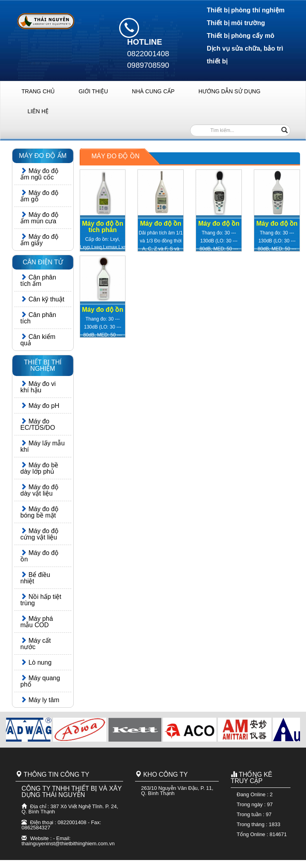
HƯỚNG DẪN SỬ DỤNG (229, 91)
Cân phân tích (38, 318)
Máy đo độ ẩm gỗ (39, 196)
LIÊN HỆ (38, 111)
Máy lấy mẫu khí (42, 446)
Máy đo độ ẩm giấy (39, 240)
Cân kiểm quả (38, 340)
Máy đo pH (40, 406)
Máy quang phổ (40, 681)
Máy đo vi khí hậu (38, 387)
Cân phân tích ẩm (38, 280)
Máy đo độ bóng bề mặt (39, 512)
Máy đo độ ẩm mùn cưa (39, 218)
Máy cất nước (36, 644)
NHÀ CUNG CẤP (153, 91)
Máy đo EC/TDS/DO (38, 424)
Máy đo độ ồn (39, 556)
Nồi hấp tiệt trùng (41, 600)
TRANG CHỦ (38, 91)
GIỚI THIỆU (93, 91)
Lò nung (36, 662)
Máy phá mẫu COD (37, 622)
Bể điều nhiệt (35, 578)
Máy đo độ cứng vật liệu (39, 534)
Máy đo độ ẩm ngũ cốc (39, 174)
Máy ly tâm (40, 700)
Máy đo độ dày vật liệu (39, 490)
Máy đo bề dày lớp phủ (39, 468)
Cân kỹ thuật (42, 299)
